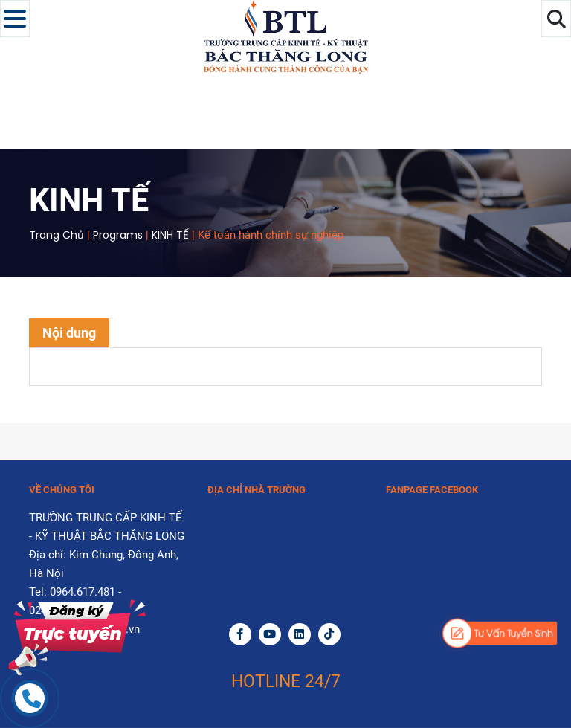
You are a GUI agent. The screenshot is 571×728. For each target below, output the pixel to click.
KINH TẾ (170, 235)
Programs (118, 235)
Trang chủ (57, 235)
